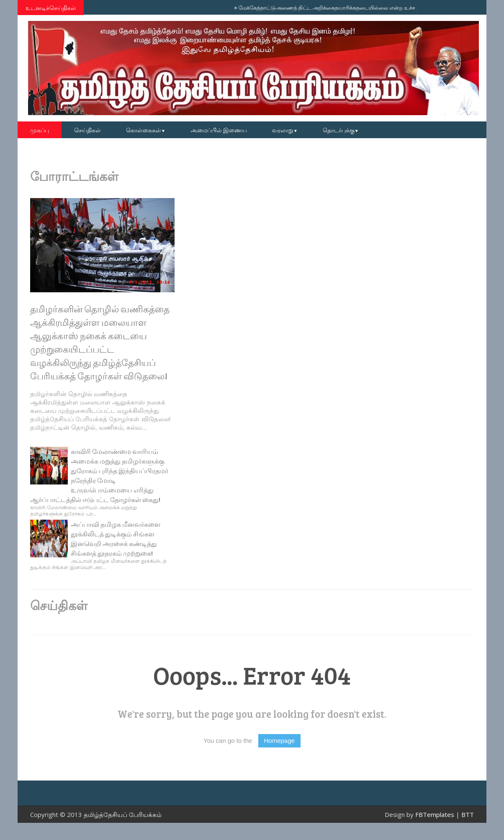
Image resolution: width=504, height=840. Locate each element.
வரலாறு (285, 130)
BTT (468, 814)
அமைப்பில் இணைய (219, 130)
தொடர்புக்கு (341, 130)
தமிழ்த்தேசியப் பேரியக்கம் (123, 814)
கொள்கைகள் (146, 130)
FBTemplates (435, 814)
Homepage (279, 741)
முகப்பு (40, 130)
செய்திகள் (87, 130)
